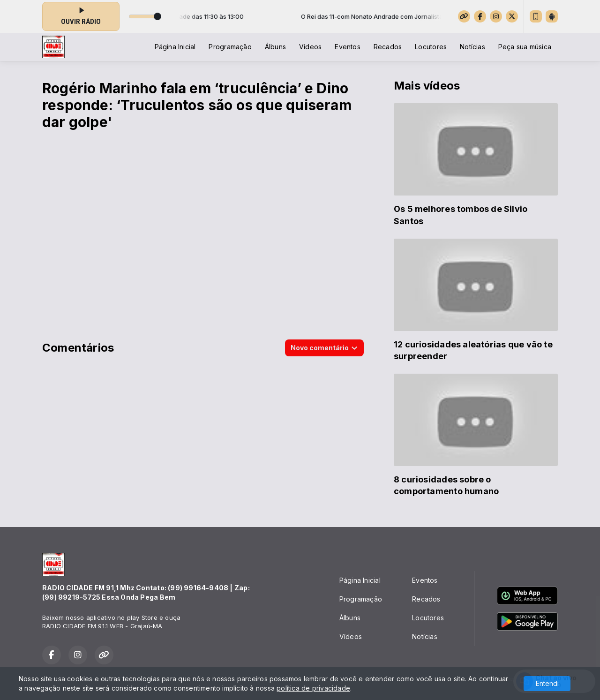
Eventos (347, 47)
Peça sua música (525, 47)
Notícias (472, 47)
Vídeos (310, 47)
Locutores (431, 47)
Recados (388, 47)
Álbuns (275, 47)
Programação (230, 47)
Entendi (547, 683)
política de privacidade (313, 688)
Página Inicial (175, 47)
